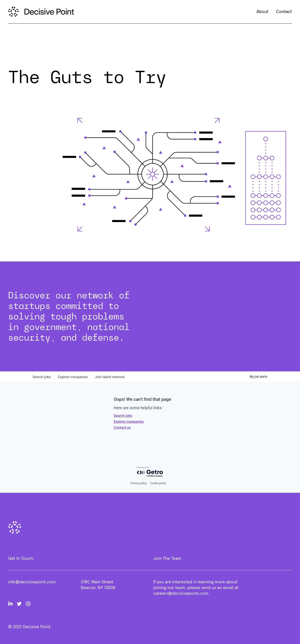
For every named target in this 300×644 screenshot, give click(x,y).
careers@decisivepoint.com (181, 593)
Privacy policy (139, 483)
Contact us (122, 428)
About (262, 12)
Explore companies (129, 422)
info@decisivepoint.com (32, 582)
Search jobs (123, 416)
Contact (284, 12)
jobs (42, 377)
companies (73, 377)
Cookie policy (158, 483)
